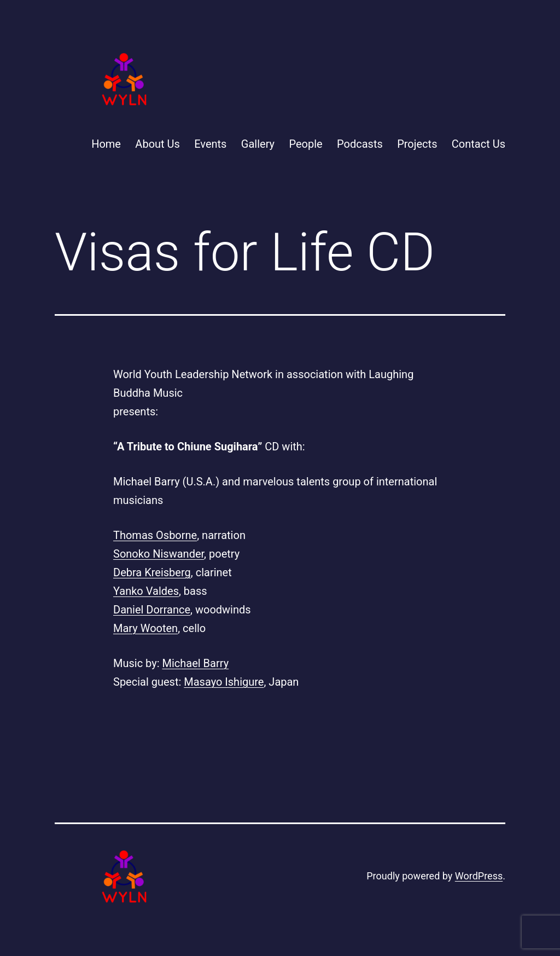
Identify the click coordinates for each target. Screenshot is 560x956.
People (305, 144)
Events (210, 144)
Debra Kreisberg (152, 572)
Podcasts (360, 144)
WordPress (479, 876)
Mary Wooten (145, 628)
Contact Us (479, 144)
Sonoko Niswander (159, 554)
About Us (157, 144)
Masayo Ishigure (224, 682)
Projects (417, 144)
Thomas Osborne (155, 535)
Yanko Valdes (146, 591)
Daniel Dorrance (152, 610)
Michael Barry (196, 663)
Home (106, 144)
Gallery (258, 144)
